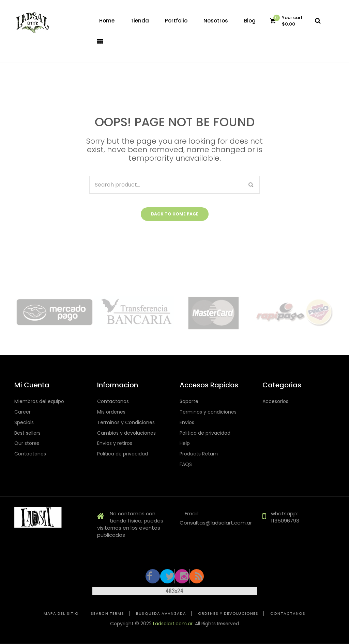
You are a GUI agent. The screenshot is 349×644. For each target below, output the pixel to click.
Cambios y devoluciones (126, 433)
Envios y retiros (115, 443)
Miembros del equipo (39, 401)
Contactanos (30, 454)
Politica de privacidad (123, 454)
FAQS (186, 464)
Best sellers (27, 433)
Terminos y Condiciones (126, 423)
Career (22, 412)
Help (185, 443)
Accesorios (275, 401)
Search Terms (107, 614)
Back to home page (175, 214)
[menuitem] (107, 21)
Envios (187, 423)
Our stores (27, 443)
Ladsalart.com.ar (173, 624)
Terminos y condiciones (208, 412)
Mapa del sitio (61, 614)
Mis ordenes (111, 412)
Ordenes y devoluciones (228, 614)
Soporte (189, 401)
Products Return (199, 454)
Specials (24, 423)
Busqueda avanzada (161, 614)
